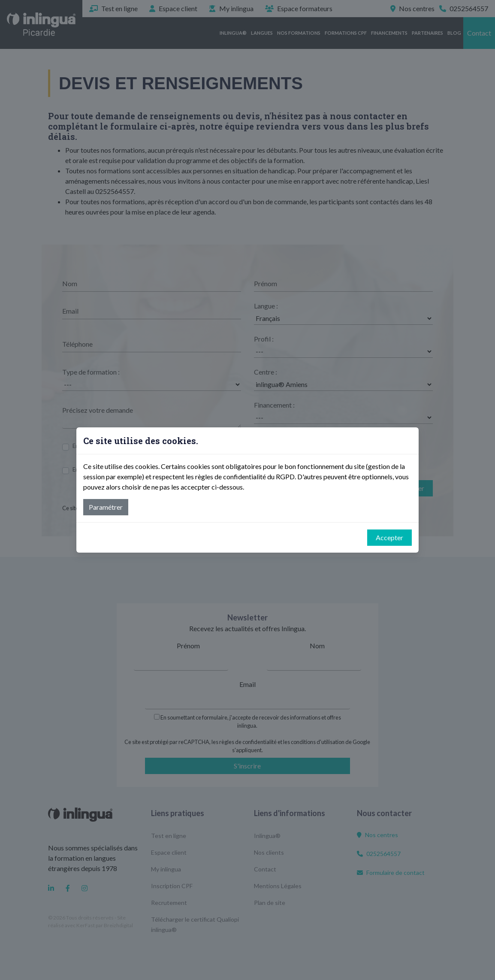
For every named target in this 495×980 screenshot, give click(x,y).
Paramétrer (106, 507)
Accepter (389, 537)
